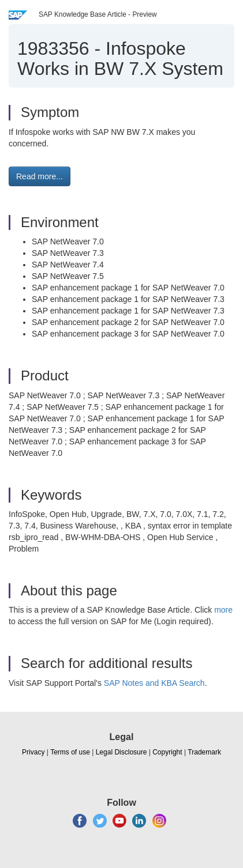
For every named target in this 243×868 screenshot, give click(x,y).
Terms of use (70, 752)
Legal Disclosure (122, 752)
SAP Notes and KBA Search (154, 683)
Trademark (204, 752)
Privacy (33, 752)
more (223, 610)
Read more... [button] (40, 176)
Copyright (167, 752)
